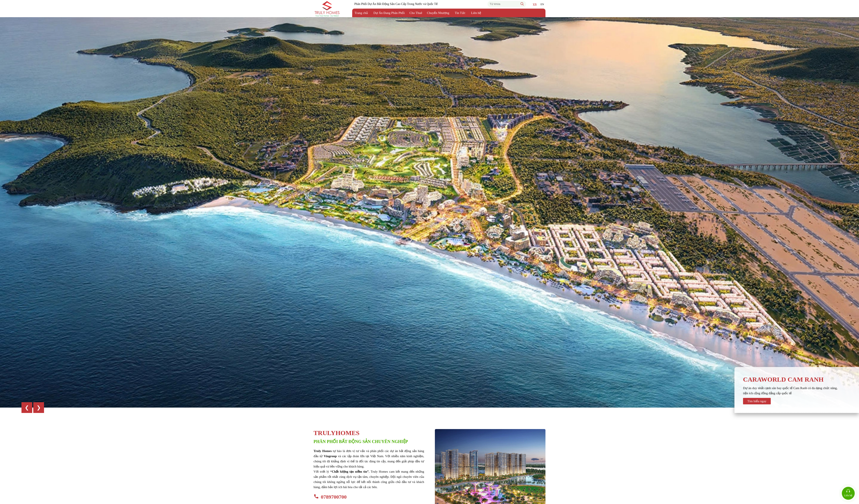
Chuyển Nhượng (438, 13)
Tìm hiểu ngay (757, 401)
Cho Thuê (416, 13)
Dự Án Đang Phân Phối (389, 13)
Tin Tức (460, 13)
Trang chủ (361, 13)
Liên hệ (476, 13)
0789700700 (334, 497)
